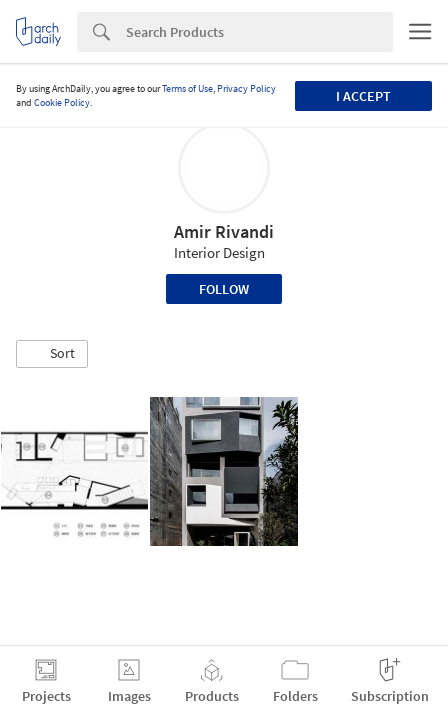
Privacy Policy (246, 88)
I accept (363, 96)
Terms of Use (187, 88)
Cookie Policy (62, 102)
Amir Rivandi (224, 231)
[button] (52, 354)
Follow (224, 289)
